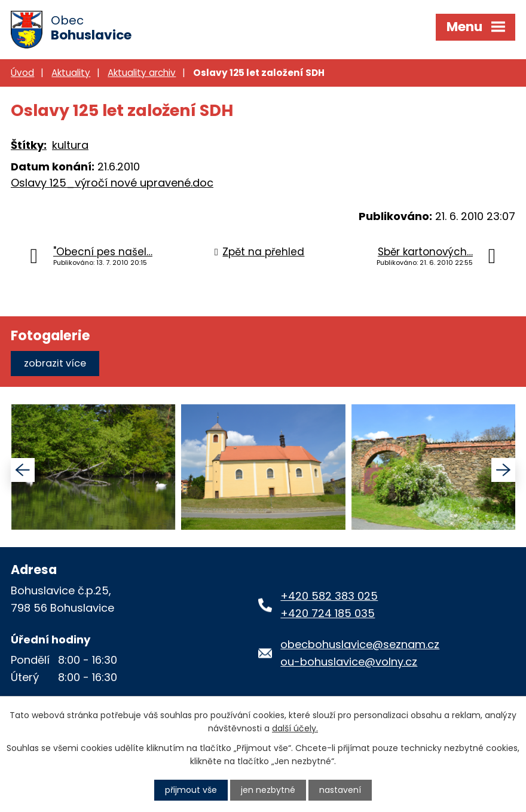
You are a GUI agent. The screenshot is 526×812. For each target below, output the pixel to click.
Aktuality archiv (142, 73)
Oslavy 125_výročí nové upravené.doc (112, 183)
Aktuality (71, 73)
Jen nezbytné (268, 790)
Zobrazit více (55, 363)
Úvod (22, 73)
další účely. (295, 728)
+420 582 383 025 (329, 596)
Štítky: (29, 145)
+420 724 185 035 (328, 613)
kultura (70, 145)
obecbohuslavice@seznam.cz (360, 644)
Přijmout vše (191, 790)
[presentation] (23, 470)
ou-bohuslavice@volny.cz (349, 662)
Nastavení (340, 790)
